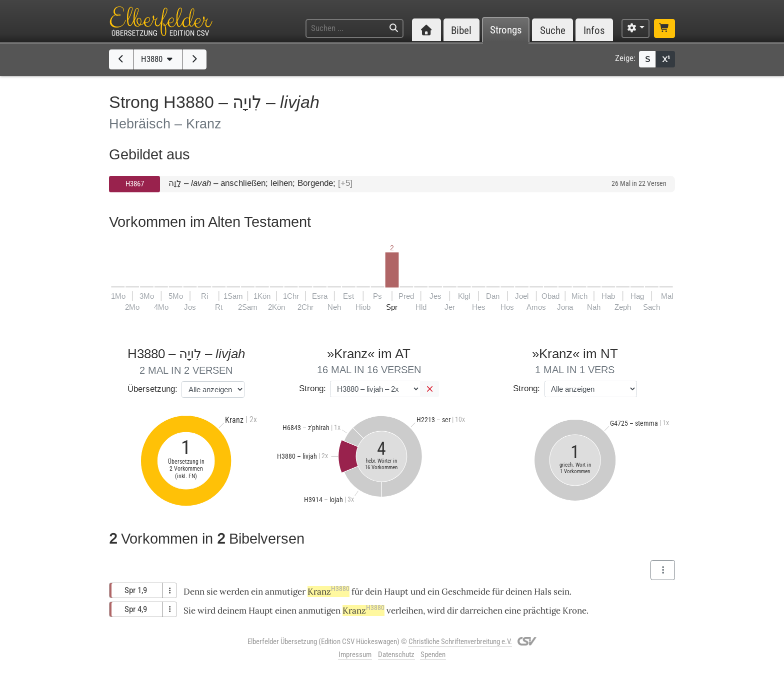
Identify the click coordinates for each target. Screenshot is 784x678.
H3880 (158, 59)
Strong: (312, 388)
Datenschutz (396, 655)
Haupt (396, 592)
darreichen (481, 611)
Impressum (355, 655)
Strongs (506, 30)
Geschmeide (466, 592)
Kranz (328, 592)
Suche (553, 30)
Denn (194, 592)
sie (212, 592)
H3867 (135, 184)
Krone (574, 611)
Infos (594, 30)
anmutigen (319, 611)
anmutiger (285, 592)
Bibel (461, 30)
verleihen (405, 611)
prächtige (542, 611)
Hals (543, 592)
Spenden (433, 655)
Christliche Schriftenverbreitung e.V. (460, 642)
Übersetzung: (152, 389)
